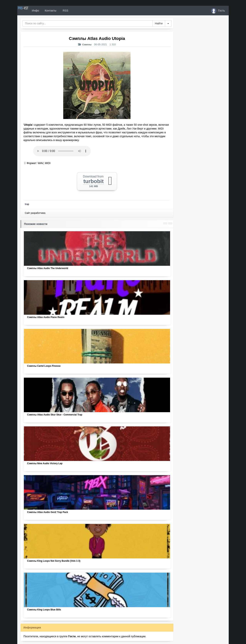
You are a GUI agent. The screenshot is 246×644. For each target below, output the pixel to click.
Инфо (47, 11)
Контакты (62, 11)
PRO (29, 11)
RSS (77, 11)
